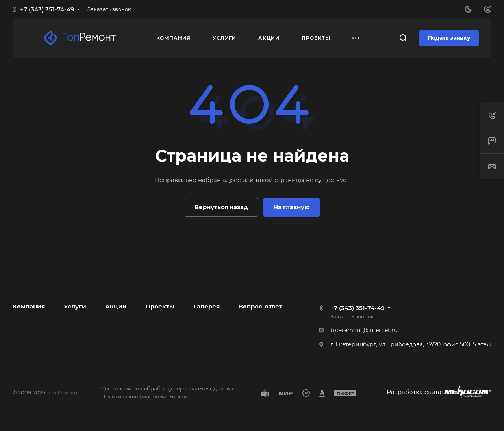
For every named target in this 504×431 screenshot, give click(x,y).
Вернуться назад (221, 207)
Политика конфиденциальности (144, 396)
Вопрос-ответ (260, 306)
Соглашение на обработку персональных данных (167, 388)
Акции (116, 306)
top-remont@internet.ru (364, 330)
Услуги (75, 306)
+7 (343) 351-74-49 (47, 9)
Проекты (160, 306)
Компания (29, 306)
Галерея (207, 306)
